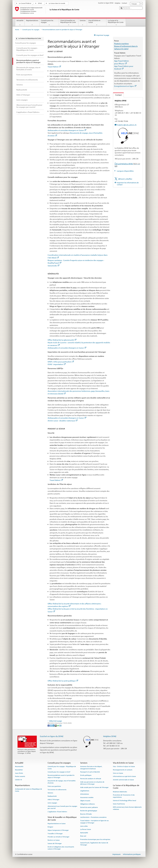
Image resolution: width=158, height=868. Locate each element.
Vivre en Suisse (118, 773)
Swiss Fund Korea (119, 804)
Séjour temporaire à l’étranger (58, 830)
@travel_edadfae (125, 179)
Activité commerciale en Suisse (123, 780)
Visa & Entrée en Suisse (97, 23)
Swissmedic (54, 266)
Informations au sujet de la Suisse (124, 776)
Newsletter (19, 770)
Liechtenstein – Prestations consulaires (93, 817)
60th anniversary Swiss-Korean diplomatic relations (127, 808)
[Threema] (56, 725)
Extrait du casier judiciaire (89, 807)
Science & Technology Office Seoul (124, 801)
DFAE (40, 3)
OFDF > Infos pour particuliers (61, 362)
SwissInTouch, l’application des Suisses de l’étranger (94, 844)
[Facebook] (49, 725)
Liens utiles (84, 826)
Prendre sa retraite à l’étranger (59, 837)
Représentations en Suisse (57, 824)
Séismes (50, 793)
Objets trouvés (85, 801)
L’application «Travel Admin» (57, 812)
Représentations (32, 23)
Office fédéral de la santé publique (63, 681)
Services (83, 23)
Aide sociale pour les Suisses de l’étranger (94, 787)
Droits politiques (86, 775)
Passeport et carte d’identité (90, 772)
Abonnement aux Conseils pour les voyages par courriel (62, 807)
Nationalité (84, 833)
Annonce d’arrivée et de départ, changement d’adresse (91, 768)
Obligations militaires (88, 804)
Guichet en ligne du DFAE (52, 736)
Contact (117, 95)
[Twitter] (51, 725)
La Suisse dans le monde (57, 3)
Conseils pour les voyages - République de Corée (62, 768)
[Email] (60, 725)
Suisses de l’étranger (55, 843)
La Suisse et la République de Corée (116, 23)
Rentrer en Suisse (54, 840)
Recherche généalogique (89, 811)
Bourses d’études (86, 814)
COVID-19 (18, 780)
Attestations (85, 794)
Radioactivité (52, 796)
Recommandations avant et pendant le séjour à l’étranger (61, 776)
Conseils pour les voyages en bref (59, 772)
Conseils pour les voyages (49, 23)
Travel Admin (54, 67)
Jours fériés (19, 773)
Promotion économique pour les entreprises (95, 839)
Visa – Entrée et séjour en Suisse (124, 766)
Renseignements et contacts (123, 770)
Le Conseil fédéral (25, 3)
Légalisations (85, 791)
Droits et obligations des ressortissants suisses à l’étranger (61, 848)
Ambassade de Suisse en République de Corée (29, 790)
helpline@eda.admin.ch (127, 125)
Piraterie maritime (121, 44)
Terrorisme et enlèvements (57, 790)
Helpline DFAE (110, 736)
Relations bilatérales (120, 792)
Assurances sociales (87, 797)
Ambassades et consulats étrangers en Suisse (67, 130)
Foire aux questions (54, 786)
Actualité (20, 23)
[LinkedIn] (54, 725)
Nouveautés (19, 766)
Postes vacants (20, 776)
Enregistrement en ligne (125, 86)
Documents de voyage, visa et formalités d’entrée (62, 782)
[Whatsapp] (58, 725)
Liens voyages (52, 803)
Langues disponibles (125, 171)
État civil (83, 836)
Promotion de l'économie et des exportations (124, 796)
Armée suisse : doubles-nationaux (63, 421)
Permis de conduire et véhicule (91, 779)
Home (17, 30)
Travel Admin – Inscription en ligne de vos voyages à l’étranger (94, 822)
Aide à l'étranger (54, 800)
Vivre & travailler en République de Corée (69, 23)
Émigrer (50, 827)
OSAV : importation (57, 364)
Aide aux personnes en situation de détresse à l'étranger (92, 783)
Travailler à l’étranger (55, 834)
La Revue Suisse (86, 829)
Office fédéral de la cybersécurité (62, 340)
